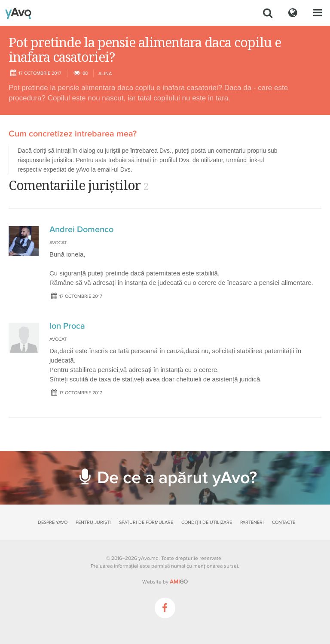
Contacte (284, 522)
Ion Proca (67, 326)
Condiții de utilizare (207, 522)
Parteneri (252, 522)
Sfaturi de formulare (146, 522)
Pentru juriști (93, 522)
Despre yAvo (53, 522)
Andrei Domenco (81, 230)
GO (179, 582)
